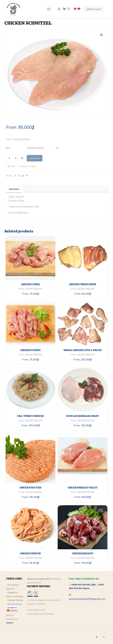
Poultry (32, 166)
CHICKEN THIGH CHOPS (83, 284)
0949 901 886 (79, 585)
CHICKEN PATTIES (30, 488)
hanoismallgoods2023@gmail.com (87, 599)
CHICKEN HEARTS (83, 553)
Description (14, 189)
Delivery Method (15, 600)
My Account (94, 9)
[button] (102, 35)
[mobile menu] (49, 9)
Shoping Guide (14, 604)
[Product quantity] (16, 158)
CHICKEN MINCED (30, 553)
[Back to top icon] (104, 637)
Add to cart (35, 158)
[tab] (14, 189)
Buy (8, 148)
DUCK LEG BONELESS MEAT (83, 416)
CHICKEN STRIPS (30, 350)
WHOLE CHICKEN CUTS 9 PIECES (83, 350)
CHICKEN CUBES (30, 284)
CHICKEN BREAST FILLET (83, 488)
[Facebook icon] (97, 637)
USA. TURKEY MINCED (30, 416)
